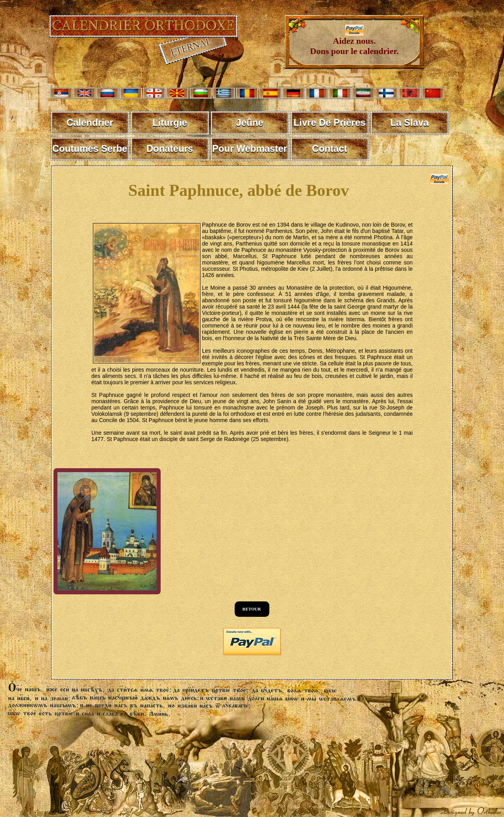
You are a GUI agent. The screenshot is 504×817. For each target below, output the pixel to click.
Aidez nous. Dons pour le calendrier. (355, 42)
